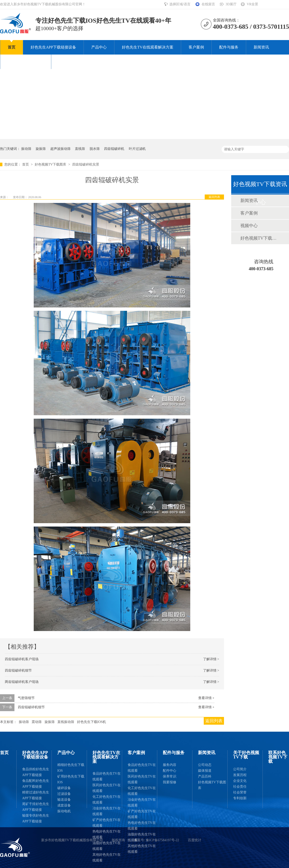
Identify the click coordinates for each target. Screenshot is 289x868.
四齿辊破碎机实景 (86, 164)
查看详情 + (206, 698)
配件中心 (170, 771)
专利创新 (240, 798)
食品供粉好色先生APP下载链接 (36, 772)
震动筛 (37, 722)
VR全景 (253, 4)
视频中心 (249, 226)
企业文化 (240, 781)
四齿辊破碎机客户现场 (22, 659)
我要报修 (170, 782)
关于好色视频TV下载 (26, 62)
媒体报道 (205, 771)
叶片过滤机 (137, 149)
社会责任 (240, 787)
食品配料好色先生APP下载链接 (36, 784)
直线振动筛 (66, 722)
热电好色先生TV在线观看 (107, 834)
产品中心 (99, 47)
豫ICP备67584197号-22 (162, 840)
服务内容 (170, 765)
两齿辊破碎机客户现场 (22, 682)
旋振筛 (41, 149)
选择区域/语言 (180, 4)
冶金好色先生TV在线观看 (107, 811)
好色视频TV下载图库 (51, 164)
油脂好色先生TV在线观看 (107, 846)
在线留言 (208, 4)
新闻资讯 (261, 47)
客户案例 (196, 47)
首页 (12, 47)
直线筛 (80, 149)
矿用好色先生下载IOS (71, 779)
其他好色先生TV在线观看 (107, 858)
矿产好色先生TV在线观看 (107, 823)
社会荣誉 (240, 792)
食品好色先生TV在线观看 (107, 776)
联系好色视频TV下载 (77, 62)
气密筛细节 (26, 698)
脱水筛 (95, 149)
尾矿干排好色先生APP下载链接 (36, 807)
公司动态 (205, 765)
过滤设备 (64, 794)
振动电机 (64, 811)
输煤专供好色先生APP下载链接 (36, 818)
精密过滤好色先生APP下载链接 (36, 795)
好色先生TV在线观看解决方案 (148, 47)
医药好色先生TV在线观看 (107, 788)
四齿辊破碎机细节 (18, 670)
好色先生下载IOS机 (92, 722)
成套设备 (64, 805)
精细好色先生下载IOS (71, 768)
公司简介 (240, 769)
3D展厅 (231, 4)
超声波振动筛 (60, 149)
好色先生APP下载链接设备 (53, 47)
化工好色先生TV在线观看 (107, 800)
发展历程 (240, 775)
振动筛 (26, 149)
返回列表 (214, 197)
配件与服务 (229, 47)
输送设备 (64, 800)
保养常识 (170, 776)
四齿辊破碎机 (114, 149)
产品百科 (205, 776)
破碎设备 (64, 788)
